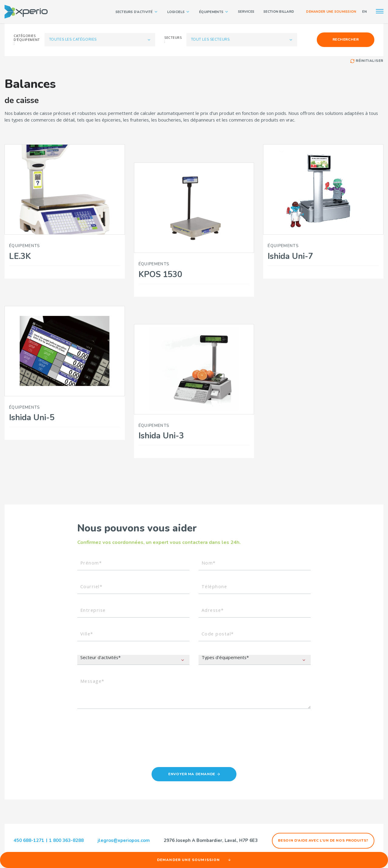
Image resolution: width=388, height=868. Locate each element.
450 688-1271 (29, 840)
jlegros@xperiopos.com (124, 841)
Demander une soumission (331, 12)
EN (365, 12)
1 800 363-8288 (66, 840)
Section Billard (279, 12)
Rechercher (346, 39)
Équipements (214, 12)
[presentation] (123, 736)
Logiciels (179, 12)
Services (246, 12)
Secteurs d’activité (137, 12)
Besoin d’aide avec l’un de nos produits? (323, 840)
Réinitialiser (367, 61)
